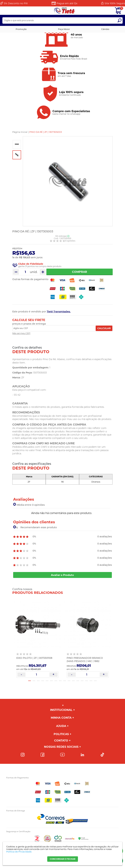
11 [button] (73, 681)
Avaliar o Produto (62, 575)
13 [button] (82, 681)
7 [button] (56, 681)
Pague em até (67, 3)
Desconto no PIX (16, 3)
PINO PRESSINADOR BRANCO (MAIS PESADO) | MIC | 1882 (85, 659)
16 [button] (95, 681)
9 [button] (65, 681)
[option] (17, 144)
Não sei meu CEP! (21, 333)
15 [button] (91, 681)
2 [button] (34, 681)
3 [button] (38, 681)
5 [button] (47, 681)
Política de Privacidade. (19, 852)
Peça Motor (64, 29)
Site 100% (115, 3)
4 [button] (43, 681)
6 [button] (51, 681)
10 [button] (69, 681)
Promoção (21, 29)
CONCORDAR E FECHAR (63, 859)
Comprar (80, 272)
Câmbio (105, 29)
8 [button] (60, 681)
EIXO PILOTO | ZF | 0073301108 (34, 658)
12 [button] (78, 681)
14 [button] (87, 681)
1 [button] (30, 681)
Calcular (104, 328)
